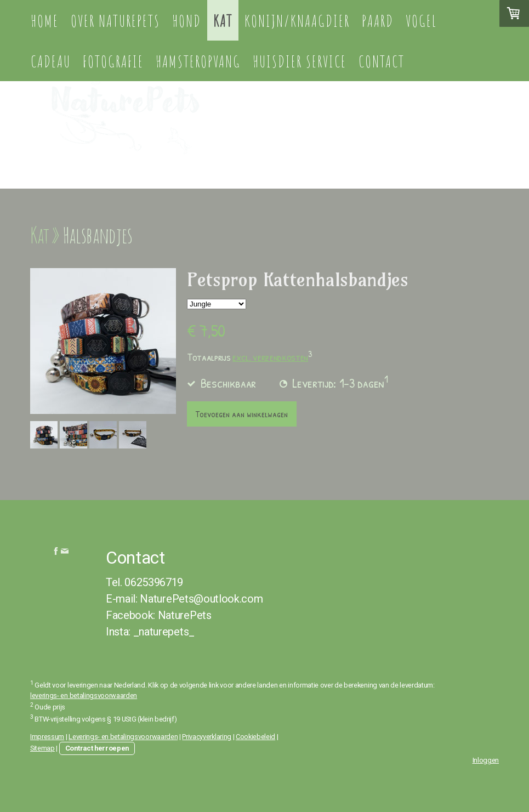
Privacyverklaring (207, 737)
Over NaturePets (115, 21)
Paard (378, 21)
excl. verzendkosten (270, 357)
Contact (382, 61)
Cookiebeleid (255, 737)
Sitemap (42, 748)
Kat (223, 21)
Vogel (421, 21)
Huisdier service (300, 61)
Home (45, 21)
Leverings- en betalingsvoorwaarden (123, 737)
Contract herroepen (97, 748)
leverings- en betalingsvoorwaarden (84, 695)
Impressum (47, 737)
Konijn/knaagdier (297, 21)
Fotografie (113, 61)
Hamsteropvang (198, 61)
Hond (187, 21)
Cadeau (51, 61)
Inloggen (486, 760)
